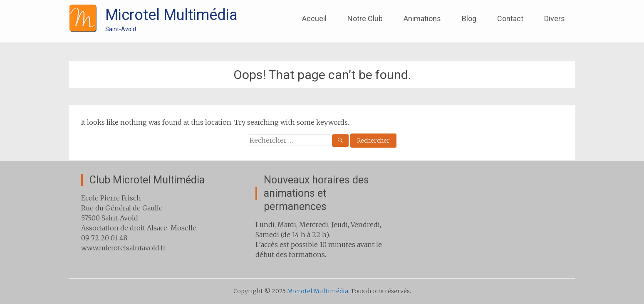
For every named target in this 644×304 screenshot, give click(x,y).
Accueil (314, 19)
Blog (469, 19)
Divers (555, 19)
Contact (510, 19)
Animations (422, 19)
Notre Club (365, 19)
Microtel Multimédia (171, 15)
